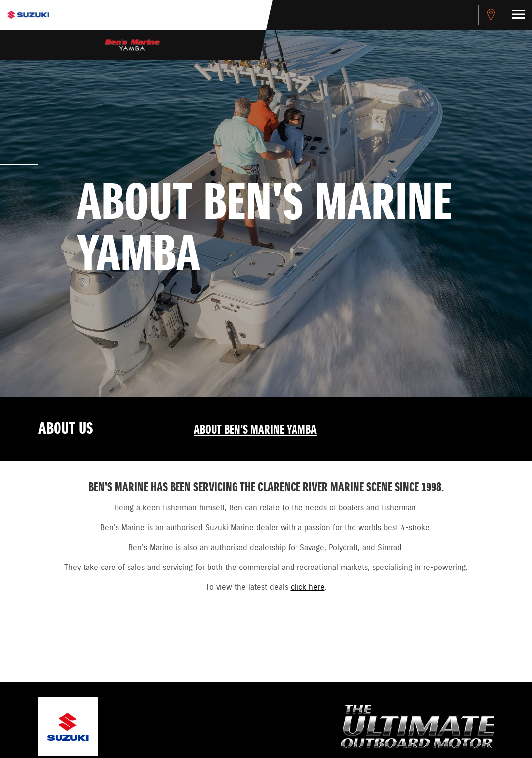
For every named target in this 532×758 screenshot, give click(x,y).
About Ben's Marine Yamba (255, 430)
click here (308, 588)
